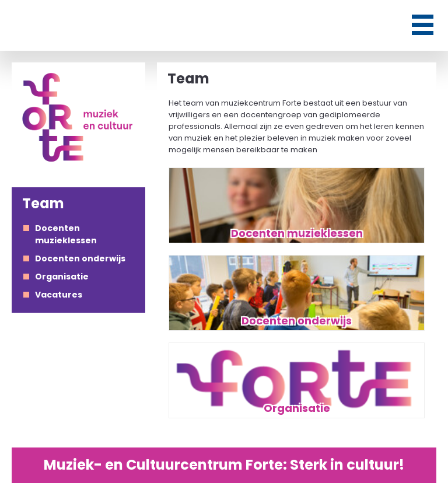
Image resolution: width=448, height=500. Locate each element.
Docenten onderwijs (80, 258)
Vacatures (59, 295)
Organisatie (62, 277)
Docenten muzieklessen (66, 234)
